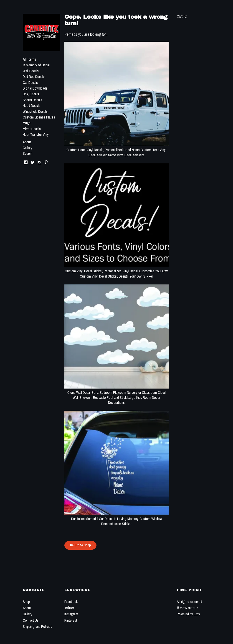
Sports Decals (32, 100)
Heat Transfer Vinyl (36, 134)
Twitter (69, 608)
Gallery (28, 148)
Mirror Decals (32, 129)
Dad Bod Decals (34, 77)
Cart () (182, 16)
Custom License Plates (39, 117)
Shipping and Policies (37, 626)
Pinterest (71, 620)
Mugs (27, 123)
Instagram (71, 614)
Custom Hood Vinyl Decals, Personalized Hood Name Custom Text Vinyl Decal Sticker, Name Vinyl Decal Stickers (116, 150)
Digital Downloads (35, 88)
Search (28, 153)
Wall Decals (31, 71)
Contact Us (31, 620)
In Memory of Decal (36, 65)
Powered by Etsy (188, 614)
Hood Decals (32, 106)
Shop (26, 602)
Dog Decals (31, 94)
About (27, 142)
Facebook (71, 602)
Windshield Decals (35, 111)
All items (29, 59)
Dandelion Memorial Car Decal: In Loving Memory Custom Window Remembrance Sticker (116, 519)
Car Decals (30, 82)
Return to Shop (80, 545)
